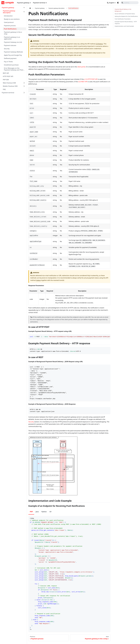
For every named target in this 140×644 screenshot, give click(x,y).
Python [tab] (44, 512)
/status (38, 280)
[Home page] (30, 8)
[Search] (130, 3)
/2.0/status (99, 44)
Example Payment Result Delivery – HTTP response (126, 23)
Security (31, 422)
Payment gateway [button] (23, 3)
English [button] (110, 3)
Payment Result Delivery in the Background (123, 10)
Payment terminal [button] (39, 3)
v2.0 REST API (83, 82)
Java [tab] (37, 512)
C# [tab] (50, 512)
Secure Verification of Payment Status (125, 14)
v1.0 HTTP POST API (91, 79)
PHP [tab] (31, 512)
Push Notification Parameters (123, 19)
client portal (81, 67)
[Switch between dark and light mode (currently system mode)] (118, 3)
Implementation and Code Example (124, 26)
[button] (13, 8)
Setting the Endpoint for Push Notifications (126, 16)
